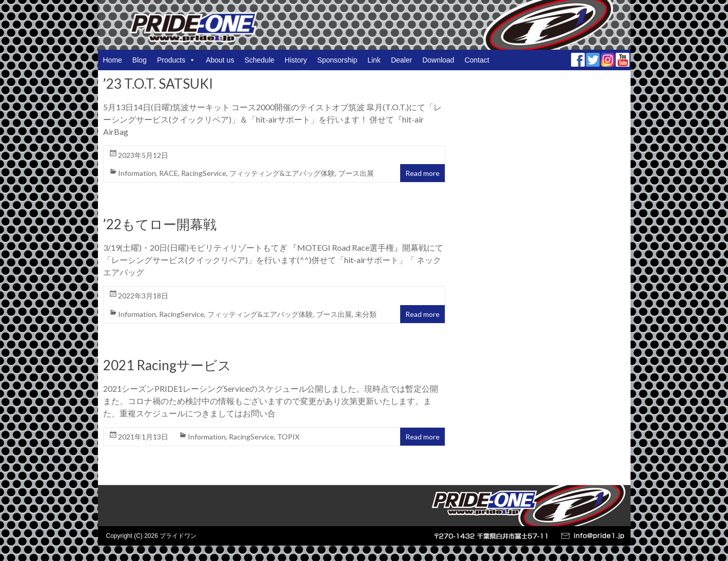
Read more (422, 173)
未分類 (366, 314)
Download (438, 60)
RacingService (204, 173)
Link (374, 60)
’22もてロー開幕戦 (160, 224)
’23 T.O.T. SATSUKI (158, 84)
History (296, 60)
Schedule (259, 60)
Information (137, 173)
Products (176, 60)
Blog (140, 60)
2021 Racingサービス (167, 365)
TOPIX (288, 437)
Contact (477, 60)
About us (220, 60)
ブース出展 (356, 173)
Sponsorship (337, 60)
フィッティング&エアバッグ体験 (282, 173)
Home (113, 60)
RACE (169, 173)
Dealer (401, 60)
